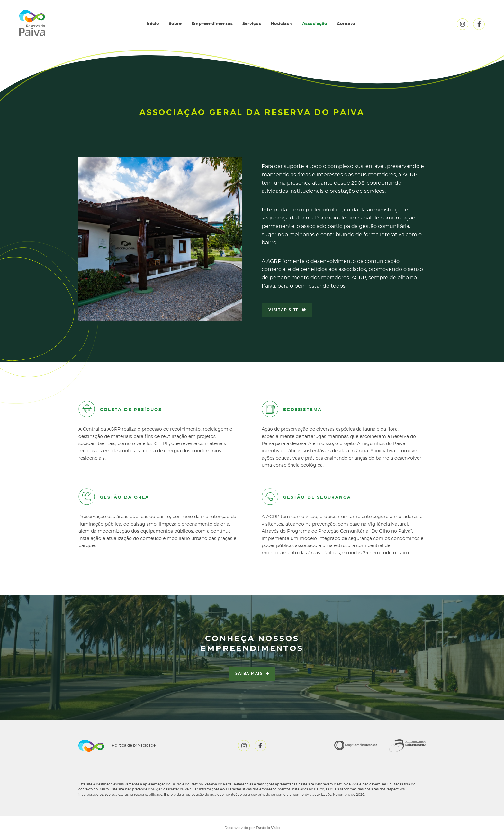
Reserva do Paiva (32, 23)
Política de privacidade (134, 745)
